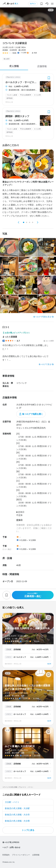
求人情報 (14, 66)
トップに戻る (28, 830)
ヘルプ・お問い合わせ (11, 847)
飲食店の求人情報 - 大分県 (17, 821)
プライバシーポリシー (21, 855)
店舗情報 (42, 66)
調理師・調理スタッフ (17, 116)
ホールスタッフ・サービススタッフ (22, 82)
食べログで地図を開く (33, 414)
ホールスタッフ (20, 657)
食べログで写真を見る (42, 317)
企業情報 (36, 855)
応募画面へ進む (33, 595)
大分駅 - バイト (12, 802)
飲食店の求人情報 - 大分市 (17, 815)
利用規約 (6, 855)
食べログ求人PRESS (11, 842)
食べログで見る (45, 364)
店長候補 (17, 650)
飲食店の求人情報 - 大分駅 (17, 808)
